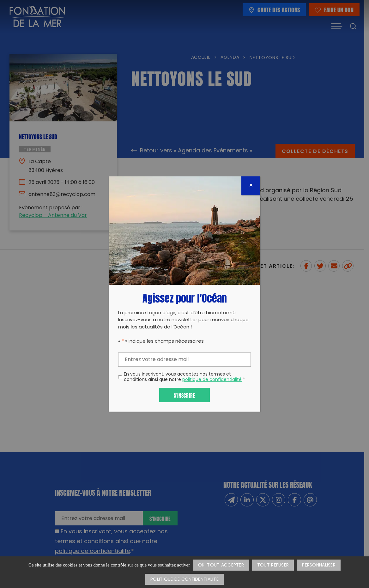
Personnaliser (319, 565)
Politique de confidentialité (184, 580)
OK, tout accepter (221, 565)
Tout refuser (273, 565)
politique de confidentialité (212, 380)
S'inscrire (184, 395)
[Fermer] (251, 186)
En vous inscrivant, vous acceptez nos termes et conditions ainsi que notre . (184, 377)
